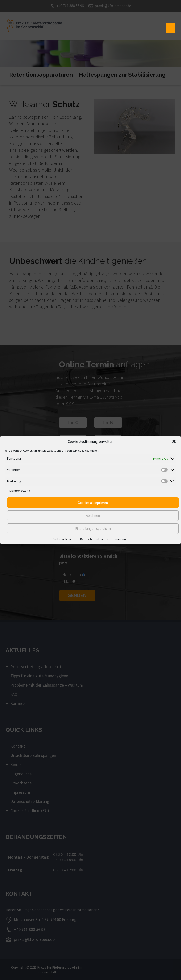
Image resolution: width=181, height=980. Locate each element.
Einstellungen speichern (93, 529)
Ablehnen (93, 516)
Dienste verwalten (20, 491)
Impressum (122, 539)
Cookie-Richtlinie (63, 539)
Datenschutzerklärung (94, 539)
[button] (174, 441)
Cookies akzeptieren (93, 503)
